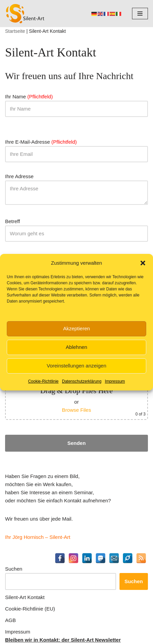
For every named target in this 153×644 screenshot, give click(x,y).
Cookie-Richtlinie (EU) (30, 609)
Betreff (76, 227)
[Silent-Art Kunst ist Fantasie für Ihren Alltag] (25, 14)
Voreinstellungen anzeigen (76, 366)
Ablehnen (76, 347)
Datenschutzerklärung (82, 381)
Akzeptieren (76, 328)
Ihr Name (76, 103)
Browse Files (76, 410)
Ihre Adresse (76, 190)
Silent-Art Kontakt (25, 597)
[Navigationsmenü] (140, 14)
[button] (143, 263)
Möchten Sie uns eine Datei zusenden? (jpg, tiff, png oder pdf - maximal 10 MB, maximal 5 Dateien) (76, 391)
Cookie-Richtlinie (43, 381)
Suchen (14, 569)
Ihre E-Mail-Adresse (76, 148)
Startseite (15, 31)
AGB (10, 620)
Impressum (115, 381)
